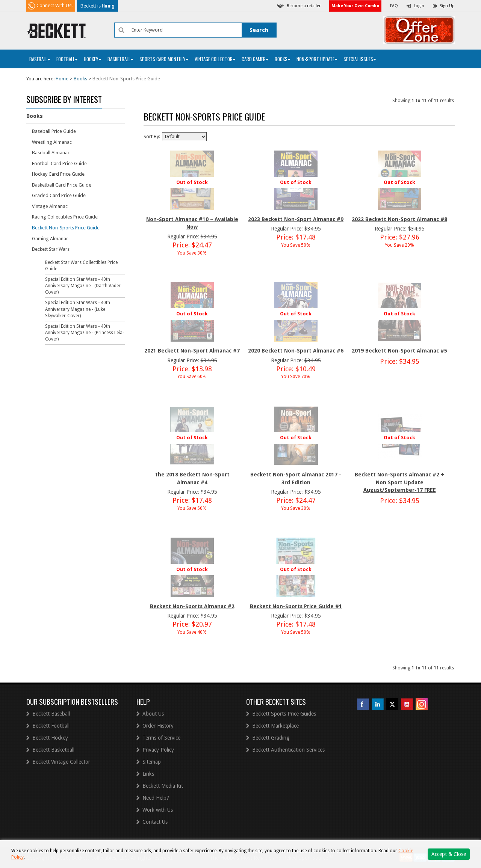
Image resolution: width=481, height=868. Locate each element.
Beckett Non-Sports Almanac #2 (192, 606)
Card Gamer (255, 59)
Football (67, 59)
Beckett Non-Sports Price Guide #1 (296, 606)
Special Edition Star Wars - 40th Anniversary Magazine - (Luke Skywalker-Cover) (78, 309)
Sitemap (152, 762)
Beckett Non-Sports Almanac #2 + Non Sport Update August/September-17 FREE (399, 482)
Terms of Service (161, 738)
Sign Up (447, 6)
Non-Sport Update (317, 59)
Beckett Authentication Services (288, 750)
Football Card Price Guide (59, 164)
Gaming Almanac (50, 239)
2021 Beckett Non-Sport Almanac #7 (192, 351)
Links (148, 774)
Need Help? (156, 798)
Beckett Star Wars (51, 249)
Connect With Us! (54, 5)
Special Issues (360, 59)
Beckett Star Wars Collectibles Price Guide (81, 266)
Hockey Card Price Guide (58, 174)
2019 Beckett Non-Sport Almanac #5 (399, 351)
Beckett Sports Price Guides (284, 714)
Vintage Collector (215, 59)
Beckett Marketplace (275, 726)
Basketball (120, 59)
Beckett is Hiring (98, 6)
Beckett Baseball (51, 714)
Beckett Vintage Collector (61, 762)
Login (419, 6)
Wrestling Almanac (52, 142)
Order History (158, 726)
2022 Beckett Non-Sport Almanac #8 (399, 219)
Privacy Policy (158, 750)
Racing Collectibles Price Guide (65, 217)
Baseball (40, 59)
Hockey (93, 59)
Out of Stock (192, 182)
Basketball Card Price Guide (62, 185)
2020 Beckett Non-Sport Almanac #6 (296, 351)
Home (62, 79)
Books (283, 59)
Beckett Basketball (53, 750)
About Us (153, 714)
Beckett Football (51, 726)
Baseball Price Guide (54, 131)
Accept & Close (449, 854)
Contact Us (155, 822)
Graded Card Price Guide (59, 195)
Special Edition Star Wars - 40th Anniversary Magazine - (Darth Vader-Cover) (84, 286)
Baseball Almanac (51, 153)
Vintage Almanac (50, 206)
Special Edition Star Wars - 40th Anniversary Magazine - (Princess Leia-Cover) (85, 333)
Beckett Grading (271, 738)
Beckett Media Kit (163, 786)
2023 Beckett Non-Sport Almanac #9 (296, 219)
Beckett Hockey (50, 738)
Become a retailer (304, 6)
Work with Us (158, 810)
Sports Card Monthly (164, 59)
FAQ (394, 6)
